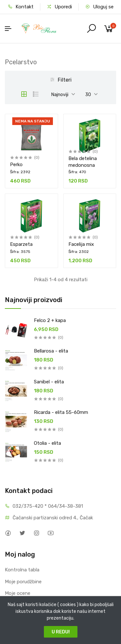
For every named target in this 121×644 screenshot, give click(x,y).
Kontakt (21, 7)
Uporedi (59, 7)
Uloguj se (99, 7)
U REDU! (61, 632)
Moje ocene (18, 593)
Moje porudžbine (23, 582)
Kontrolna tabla (22, 570)
